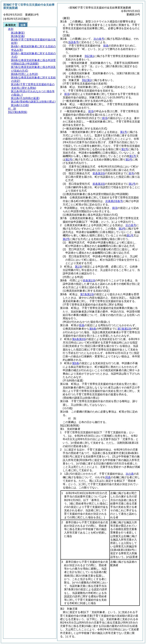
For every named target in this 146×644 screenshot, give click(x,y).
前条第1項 (89, 280)
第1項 (78, 267)
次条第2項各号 (114, 201)
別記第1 (89, 56)
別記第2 (87, 80)
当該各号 (73, 42)
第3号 (129, 159)
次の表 (130, 474)
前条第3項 (99, 173)
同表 (108, 477)
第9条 (76, 363)
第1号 (124, 132)
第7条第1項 (87, 294)
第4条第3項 (79, 339)
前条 (106, 46)
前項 (67, 94)
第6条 (93, 329)
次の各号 (99, 39)
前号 (131, 173)
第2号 (125, 149)
